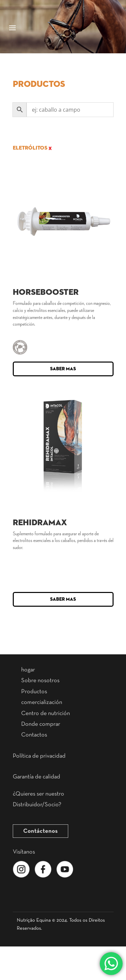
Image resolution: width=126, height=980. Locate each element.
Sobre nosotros (40, 680)
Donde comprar (41, 724)
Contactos (34, 735)
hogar (28, 670)
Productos (34, 692)
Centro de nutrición (46, 713)
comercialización (42, 702)
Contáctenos (40, 831)
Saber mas (63, 369)
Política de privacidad (39, 756)
